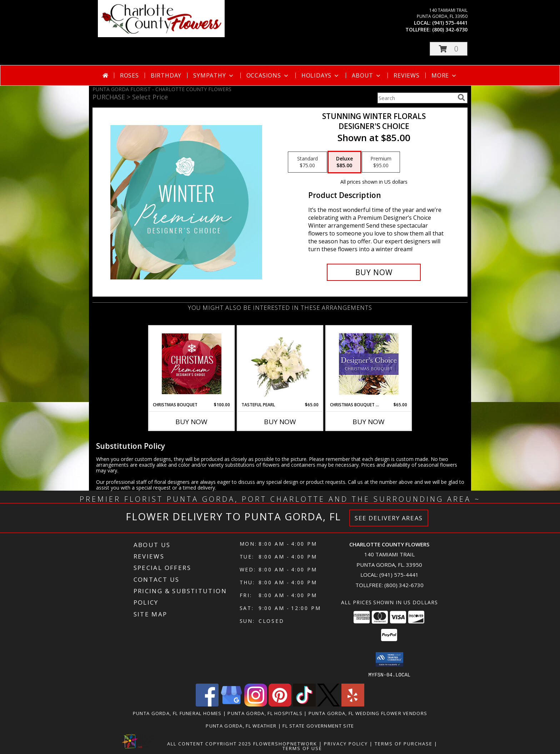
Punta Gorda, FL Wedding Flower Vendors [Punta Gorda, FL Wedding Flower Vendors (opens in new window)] (368, 713)
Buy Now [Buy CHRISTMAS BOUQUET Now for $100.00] (191, 422)
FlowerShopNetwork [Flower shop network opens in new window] (285, 743)
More (444, 75)
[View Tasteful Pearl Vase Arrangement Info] (280, 364)
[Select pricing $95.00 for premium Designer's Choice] (381, 162)
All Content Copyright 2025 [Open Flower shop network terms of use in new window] (209, 743)
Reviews (407, 75)
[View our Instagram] (256, 704)
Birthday (166, 75)
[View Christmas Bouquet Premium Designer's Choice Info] (192, 364)
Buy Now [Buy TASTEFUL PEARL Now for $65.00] (280, 422)
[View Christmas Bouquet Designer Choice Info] (369, 364)
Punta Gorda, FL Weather (241, 725)
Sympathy (214, 75)
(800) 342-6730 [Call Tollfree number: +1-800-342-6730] (404, 585)
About (367, 75)
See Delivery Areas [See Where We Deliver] (389, 518)
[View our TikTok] (304, 704)
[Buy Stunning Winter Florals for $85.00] (374, 272)
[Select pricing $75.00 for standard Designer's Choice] (307, 162)
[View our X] (329, 704)
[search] (461, 98)
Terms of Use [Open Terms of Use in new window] (302, 748)
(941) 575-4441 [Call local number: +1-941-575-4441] (450, 23)
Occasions (268, 75)
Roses (129, 75)
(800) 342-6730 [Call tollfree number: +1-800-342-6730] (450, 29)
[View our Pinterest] (280, 704)
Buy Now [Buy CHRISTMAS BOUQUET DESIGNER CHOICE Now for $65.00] (369, 422)
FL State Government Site (318, 725)
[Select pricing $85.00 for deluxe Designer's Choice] (344, 162)
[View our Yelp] (353, 704)
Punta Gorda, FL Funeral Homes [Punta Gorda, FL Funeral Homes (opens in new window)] (177, 713)
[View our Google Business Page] (231, 704)
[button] (449, 49)
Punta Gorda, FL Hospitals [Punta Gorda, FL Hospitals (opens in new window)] (265, 713)
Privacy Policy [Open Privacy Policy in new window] (346, 743)
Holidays (321, 75)
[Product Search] (416, 98)
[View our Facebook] (207, 704)
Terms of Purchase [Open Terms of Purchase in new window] (404, 743)
